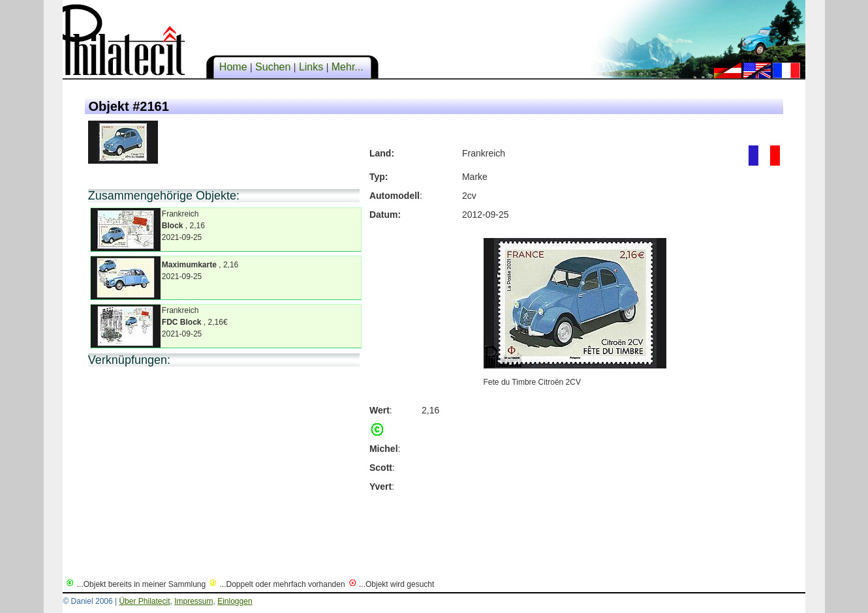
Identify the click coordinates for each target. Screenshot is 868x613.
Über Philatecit (144, 601)
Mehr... (347, 67)
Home (233, 67)
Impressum (194, 601)
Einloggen (235, 601)
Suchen (273, 67)
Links (311, 67)
